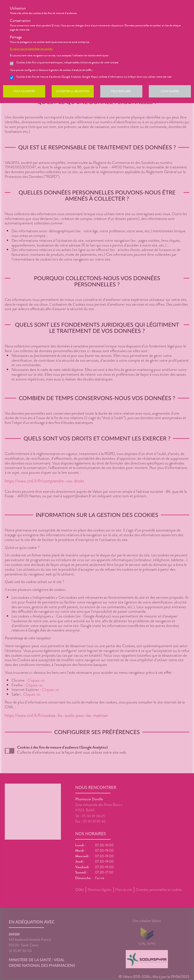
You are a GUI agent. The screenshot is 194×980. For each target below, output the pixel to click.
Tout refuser (121, 91)
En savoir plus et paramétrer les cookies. (31, 49)
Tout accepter (24, 91)
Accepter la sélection (73, 91)
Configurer (170, 91)
